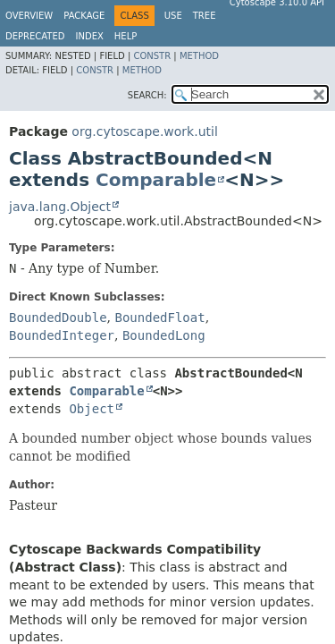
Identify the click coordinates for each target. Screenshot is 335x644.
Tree (205, 16)
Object (92, 409)
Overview (29, 16)
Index (90, 36)
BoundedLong (164, 335)
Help (126, 36)
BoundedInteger (62, 335)
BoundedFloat (159, 318)
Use (173, 16)
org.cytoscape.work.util (144, 131)
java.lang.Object (60, 207)
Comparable (156, 180)
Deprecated (35, 36)
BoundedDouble (58, 318)
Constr (152, 56)
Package (84, 16)
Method (199, 56)
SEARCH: (147, 95)
